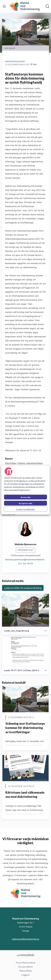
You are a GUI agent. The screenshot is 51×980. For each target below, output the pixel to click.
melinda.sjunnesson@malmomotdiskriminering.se (25, 559)
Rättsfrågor (11, 463)
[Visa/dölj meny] (4, 6)
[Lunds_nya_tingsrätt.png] (25, 610)
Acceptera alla (25, 503)
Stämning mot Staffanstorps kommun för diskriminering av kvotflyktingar (25, 728)
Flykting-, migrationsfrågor (30, 463)
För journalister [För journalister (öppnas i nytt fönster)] (25, 967)
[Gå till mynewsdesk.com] (25, 955)
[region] (25, 490)
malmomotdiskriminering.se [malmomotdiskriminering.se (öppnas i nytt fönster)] (26, 939)
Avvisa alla (25, 497)
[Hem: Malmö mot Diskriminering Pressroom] (25, 6)
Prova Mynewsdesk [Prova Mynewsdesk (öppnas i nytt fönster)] (25, 963)
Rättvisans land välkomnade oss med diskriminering (25, 795)
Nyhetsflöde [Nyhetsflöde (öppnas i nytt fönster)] (26, 971)
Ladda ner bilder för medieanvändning (23, 588)
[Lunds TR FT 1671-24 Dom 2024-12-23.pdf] (25, 652)
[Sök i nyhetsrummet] (47, 6)
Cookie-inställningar (25, 509)
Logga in (25, 975)
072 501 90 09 (26, 564)
